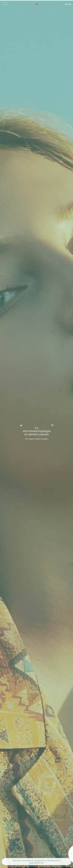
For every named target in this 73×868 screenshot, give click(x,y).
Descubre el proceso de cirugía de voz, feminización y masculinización (36, 862)
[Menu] (68, 4)
